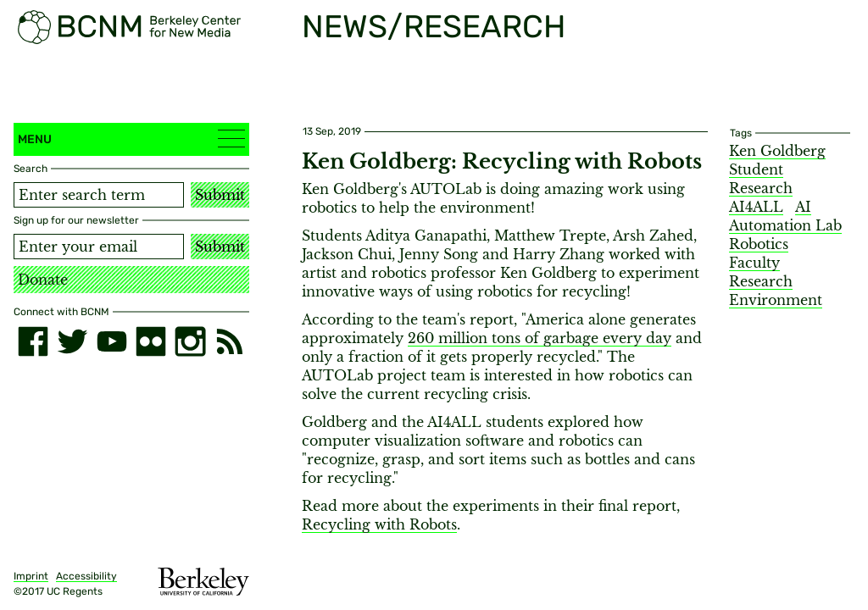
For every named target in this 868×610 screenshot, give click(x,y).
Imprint (31, 576)
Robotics (759, 244)
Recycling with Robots (379, 524)
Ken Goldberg (777, 151)
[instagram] (190, 341)
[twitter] (72, 341)
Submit (220, 195)
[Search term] (99, 195)
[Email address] (99, 247)
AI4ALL (756, 207)
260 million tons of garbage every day (540, 338)
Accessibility (86, 576)
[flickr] (151, 341)
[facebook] (33, 341)
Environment (776, 300)
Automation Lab (785, 225)
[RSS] (230, 341)
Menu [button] (131, 139)
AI (803, 207)
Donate (43, 280)
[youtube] (112, 341)
